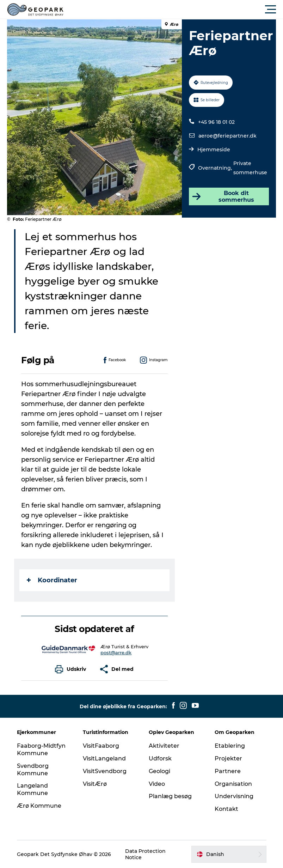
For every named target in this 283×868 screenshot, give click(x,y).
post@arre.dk (116, 652)
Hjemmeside (214, 150)
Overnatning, (216, 168)
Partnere (228, 771)
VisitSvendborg (105, 771)
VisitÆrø (95, 784)
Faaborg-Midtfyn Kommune (41, 749)
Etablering (230, 746)
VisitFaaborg (101, 746)
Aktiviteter (164, 746)
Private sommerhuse (250, 168)
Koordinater (52, 580)
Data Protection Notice (145, 854)
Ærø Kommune (39, 806)
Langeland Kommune (32, 789)
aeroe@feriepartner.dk (227, 136)
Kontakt (226, 809)
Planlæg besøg (170, 796)
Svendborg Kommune (33, 770)
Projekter (228, 758)
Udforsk (160, 758)
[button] (173, 10)
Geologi (159, 771)
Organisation (233, 784)
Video (157, 784)
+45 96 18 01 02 (216, 122)
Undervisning (234, 796)
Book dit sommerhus (223, 196)
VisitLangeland (104, 758)
